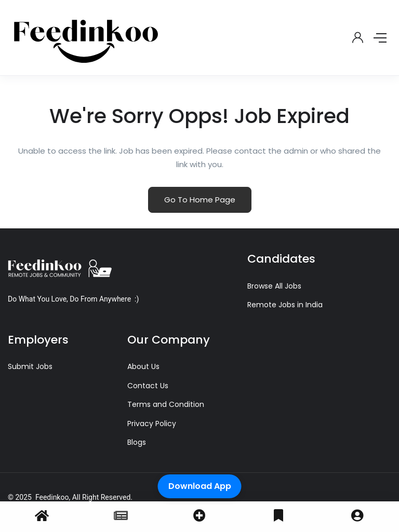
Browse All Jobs (274, 286)
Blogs (137, 442)
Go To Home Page (200, 200)
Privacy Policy (152, 424)
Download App (200, 486)
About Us (143, 366)
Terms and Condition (166, 404)
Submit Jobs (30, 366)
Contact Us (148, 386)
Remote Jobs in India (285, 305)
